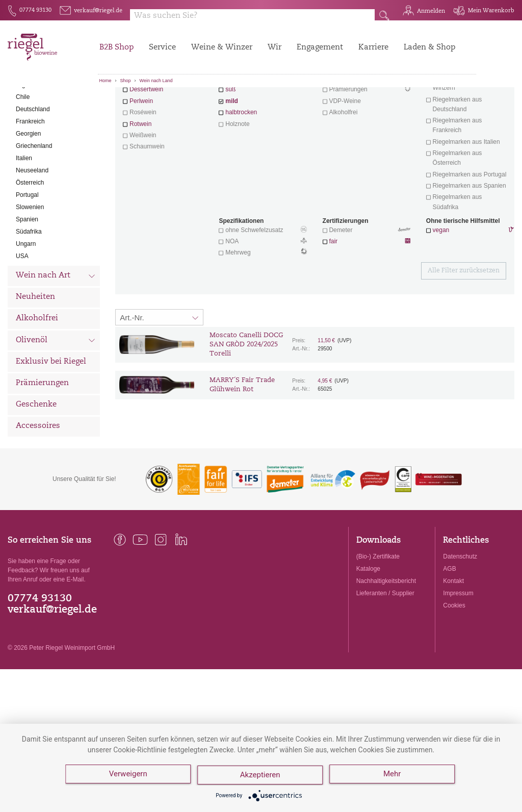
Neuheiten (35, 354)
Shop (126, 81)
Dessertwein (146, 146)
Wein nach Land (156, 81)
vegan (441, 287)
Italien (24, 215)
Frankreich (30, 178)
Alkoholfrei (37, 375)
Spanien (27, 276)
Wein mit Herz (367, 136)
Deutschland (33, 166)
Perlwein (141, 158)
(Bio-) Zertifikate (378, 613)
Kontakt (453, 638)
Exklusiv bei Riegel (51, 418)
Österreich (30, 239)
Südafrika (29, 288)
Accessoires (38, 483)
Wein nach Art (56, 334)
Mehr (394, 776)
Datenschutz (460, 613)
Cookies (454, 662)
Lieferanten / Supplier (385, 650)
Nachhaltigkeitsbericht (386, 638)
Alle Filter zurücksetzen (464, 327)
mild (232, 158)
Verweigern (128, 776)
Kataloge (368, 625)
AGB (449, 625)
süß (230, 146)
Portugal (27, 251)
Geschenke (36, 461)
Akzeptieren (261, 776)
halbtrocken (241, 169)
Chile (23, 154)
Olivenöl (56, 398)
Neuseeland (32, 227)
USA (22, 313)
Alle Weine (36, 105)
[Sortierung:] (159, 374)
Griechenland (34, 202)
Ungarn (26, 300)
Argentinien (31, 141)
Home (106, 81)
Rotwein (140, 181)
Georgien (28, 190)
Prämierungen (42, 440)
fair (333, 298)
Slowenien (30, 264)
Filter (316, 105)
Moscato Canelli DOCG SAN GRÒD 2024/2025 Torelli (246, 401)
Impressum (458, 650)
